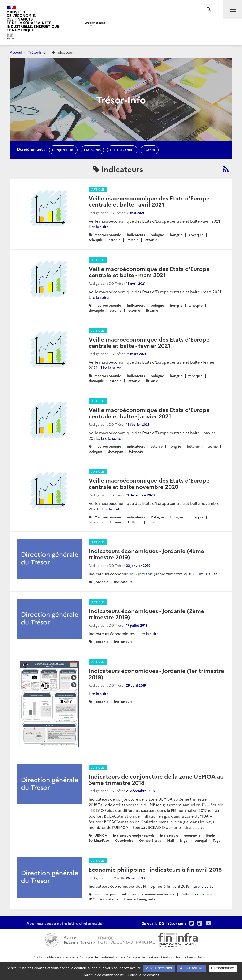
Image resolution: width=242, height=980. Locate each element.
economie (192, 835)
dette (185, 894)
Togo (217, 840)
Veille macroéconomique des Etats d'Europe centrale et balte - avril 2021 (149, 201)
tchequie (96, 240)
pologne (157, 235)
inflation (129, 894)
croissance (204, 894)
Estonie (116, 522)
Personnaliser (223, 968)
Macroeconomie (108, 517)
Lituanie (154, 522)
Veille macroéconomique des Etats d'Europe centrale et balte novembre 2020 (149, 483)
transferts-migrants (140, 899)
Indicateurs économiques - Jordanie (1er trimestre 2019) (156, 673)
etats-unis (92, 150)
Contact (39, 957)
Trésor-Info (37, 52)
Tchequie (196, 517)
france (150, 150)
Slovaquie (96, 522)
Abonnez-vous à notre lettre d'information (66, 923)
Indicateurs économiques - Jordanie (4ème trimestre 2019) (146, 554)
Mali (171, 840)
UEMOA (101, 835)
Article (98, 189)
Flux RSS (203, 957)
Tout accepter (159, 968)
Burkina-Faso (99, 840)
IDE (91, 899)
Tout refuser (192, 968)
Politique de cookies (142, 957)
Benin (211, 835)
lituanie (132, 240)
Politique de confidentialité (101, 957)
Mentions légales (62, 957)
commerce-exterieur (158, 894)
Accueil (16, 52)
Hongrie (176, 517)
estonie (115, 240)
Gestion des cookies (177, 957)
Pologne (157, 517)
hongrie (176, 235)
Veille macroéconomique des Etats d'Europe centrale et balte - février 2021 (149, 342)
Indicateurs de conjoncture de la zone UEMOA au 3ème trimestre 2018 (156, 779)
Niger (184, 840)
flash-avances (122, 150)
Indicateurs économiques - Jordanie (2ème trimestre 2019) (146, 614)
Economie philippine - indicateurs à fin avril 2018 (155, 869)
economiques (105, 894)
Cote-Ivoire (124, 840)
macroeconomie (108, 235)
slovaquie (196, 235)
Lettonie (135, 522)
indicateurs (136, 235)
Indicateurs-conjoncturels (134, 835)
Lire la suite (99, 227)
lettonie (151, 240)
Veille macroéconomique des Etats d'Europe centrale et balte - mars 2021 (149, 272)
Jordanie (101, 582)
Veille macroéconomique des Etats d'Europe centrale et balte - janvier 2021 (149, 413)
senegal (201, 840)
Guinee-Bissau (150, 840)
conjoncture (63, 150)
